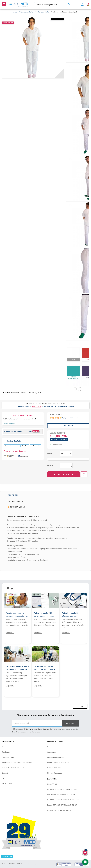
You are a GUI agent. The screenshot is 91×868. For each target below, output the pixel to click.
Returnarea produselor (56, 757)
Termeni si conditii (9, 757)
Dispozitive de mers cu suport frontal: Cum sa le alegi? (45, 668)
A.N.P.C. (5, 778)
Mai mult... (10, 633)
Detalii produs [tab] (16, 501)
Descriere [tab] (13, 495)
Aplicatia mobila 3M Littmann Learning (70, 615)
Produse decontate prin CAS (58, 763)
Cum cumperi (52, 752)
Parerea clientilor (8, 747)
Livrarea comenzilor (55, 747)
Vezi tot (80, 706)
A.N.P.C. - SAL (7, 783)
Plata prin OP (35, 446)
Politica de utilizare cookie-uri (13, 768)
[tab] (23, 441)
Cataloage (6, 752)
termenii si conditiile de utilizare (37, 729)
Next (80, 389)
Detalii (36, 431)
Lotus (4, 397)
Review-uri (17, 507)
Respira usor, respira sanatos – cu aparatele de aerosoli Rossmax (17, 615)
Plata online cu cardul (12, 446)
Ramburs (25, 446)
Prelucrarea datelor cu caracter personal (17, 763)
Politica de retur (9, 424)
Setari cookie (7, 856)
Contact (5, 773)
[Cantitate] (65, 465)
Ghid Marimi (68, 426)
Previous (75, 389)
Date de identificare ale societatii (60, 810)
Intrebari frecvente (54, 768)
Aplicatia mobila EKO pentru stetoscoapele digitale (43, 615)
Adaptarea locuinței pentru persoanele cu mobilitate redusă (18, 668)
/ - (70, 418)
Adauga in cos (64, 474)
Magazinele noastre (55, 773)
